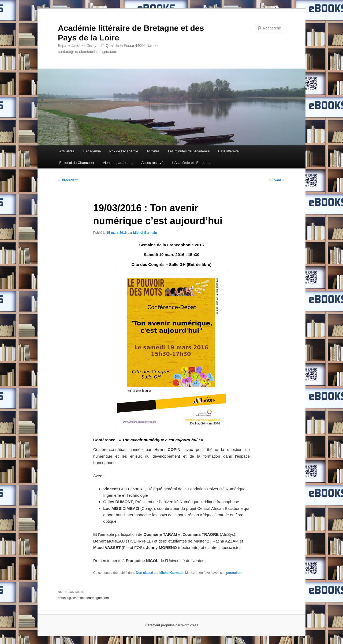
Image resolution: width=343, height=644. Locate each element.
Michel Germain (145, 233)
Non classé (144, 573)
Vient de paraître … (118, 163)
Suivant (277, 180)
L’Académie (92, 151)
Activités (153, 151)
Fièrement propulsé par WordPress (171, 625)
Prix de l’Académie (124, 151)
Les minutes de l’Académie (189, 151)
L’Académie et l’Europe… (191, 163)
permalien (234, 573)
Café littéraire (228, 151)
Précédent (68, 180)
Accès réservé (152, 163)
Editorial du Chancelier (77, 163)
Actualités (67, 151)
